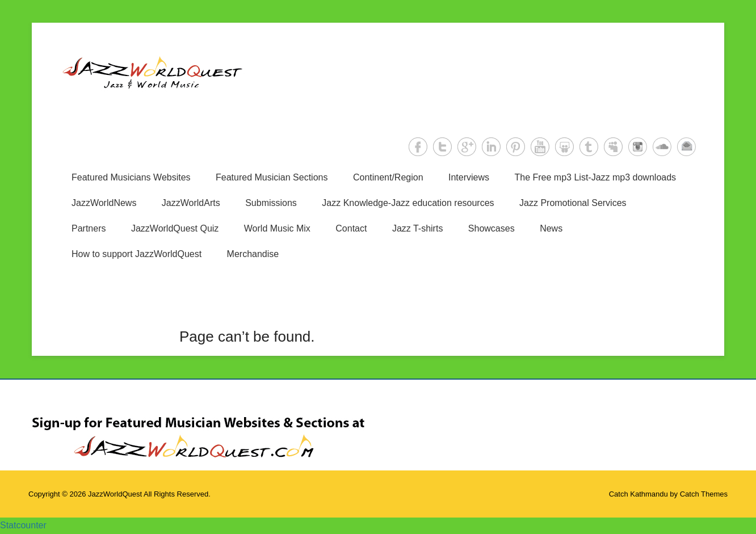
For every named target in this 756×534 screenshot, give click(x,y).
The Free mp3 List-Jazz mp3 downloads (596, 177)
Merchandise (253, 254)
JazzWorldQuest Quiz (175, 228)
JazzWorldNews (104, 203)
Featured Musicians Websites (131, 177)
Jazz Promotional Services (573, 203)
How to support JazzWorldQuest (136, 254)
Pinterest (516, 147)
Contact (351, 228)
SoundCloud (662, 147)
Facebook (418, 147)
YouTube (540, 147)
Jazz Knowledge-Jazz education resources (408, 203)
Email (686, 147)
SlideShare (564, 147)
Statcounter (23, 525)
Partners (89, 228)
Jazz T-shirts (418, 228)
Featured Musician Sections (272, 177)
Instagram (638, 147)
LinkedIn (491, 147)
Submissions (271, 203)
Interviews (469, 177)
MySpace (613, 147)
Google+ (467, 147)
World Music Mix (277, 228)
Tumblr (589, 147)
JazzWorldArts (191, 203)
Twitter (442, 147)
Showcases (492, 228)
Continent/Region (388, 177)
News (551, 228)
